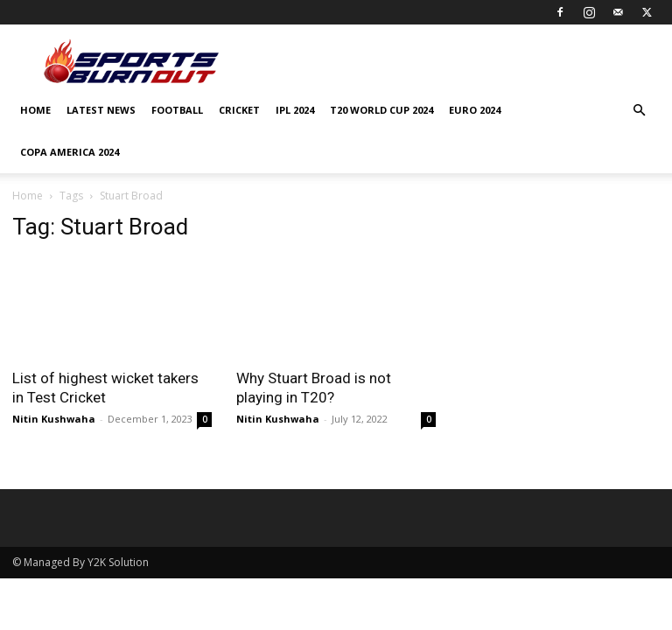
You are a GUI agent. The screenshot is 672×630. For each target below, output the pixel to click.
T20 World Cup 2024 (381, 110)
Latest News (101, 110)
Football (177, 110)
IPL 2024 (295, 110)
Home (35, 110)
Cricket (239, 110)
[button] (639, 111)
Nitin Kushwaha (54, 419)
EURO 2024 (475, 110)
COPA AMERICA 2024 (70, 152)
